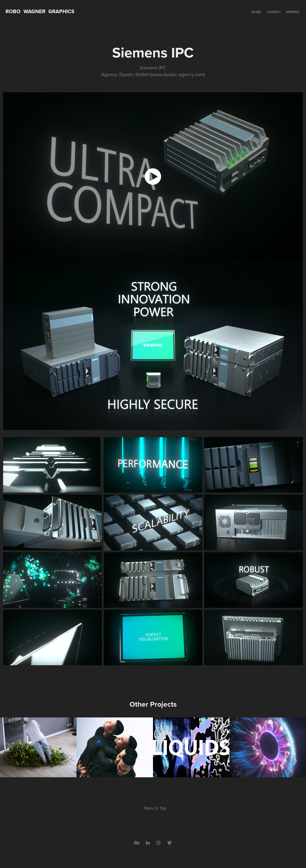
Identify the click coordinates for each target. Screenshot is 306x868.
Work (256, 12)
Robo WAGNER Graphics (40, 11)
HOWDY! (274, 12)
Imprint (293, 12)
